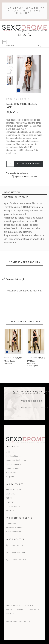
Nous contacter (18, 553)
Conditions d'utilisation (16, 460)
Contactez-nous (13, 468)
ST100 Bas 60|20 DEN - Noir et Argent (32, 363)
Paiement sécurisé (14, 464)
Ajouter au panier (29, 164)
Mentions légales (13, 456)
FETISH (9, 498)
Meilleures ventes (13, 532)
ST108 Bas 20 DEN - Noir (10, 362)
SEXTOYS (10, 510)
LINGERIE (10, 502)
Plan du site (11, 473)
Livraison (10, 452)
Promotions (11, 523)
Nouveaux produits (14, 528)
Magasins (10, 477)
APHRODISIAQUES (14, 490)
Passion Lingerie (18, 99)
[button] (17, 173)
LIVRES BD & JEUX (14, 506)
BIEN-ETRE (10, 494)
